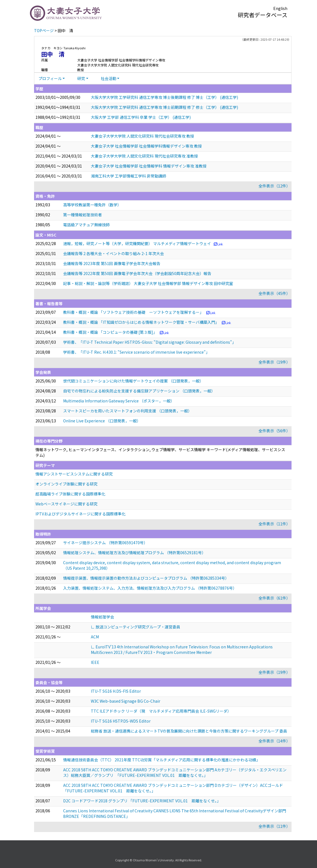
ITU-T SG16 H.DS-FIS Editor (116, 691)
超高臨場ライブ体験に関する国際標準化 (70, 494)
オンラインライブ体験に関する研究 (66, 484)
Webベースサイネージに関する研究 (66, 504)
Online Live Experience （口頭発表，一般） (102, 421)
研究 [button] (81, 78)
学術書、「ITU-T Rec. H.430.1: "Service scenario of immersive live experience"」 (136, 352)
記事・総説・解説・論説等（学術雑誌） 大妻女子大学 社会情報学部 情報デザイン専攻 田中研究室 (148, 283)
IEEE (95, 662)
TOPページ (44, 30)
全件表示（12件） (274, 186)
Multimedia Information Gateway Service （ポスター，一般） (119, 401)
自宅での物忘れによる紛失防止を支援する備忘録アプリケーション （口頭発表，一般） (139, 391)
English (280, 8)
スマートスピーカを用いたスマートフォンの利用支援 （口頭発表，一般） (127, 411)
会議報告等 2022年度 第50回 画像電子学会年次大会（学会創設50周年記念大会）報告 (137, 273)
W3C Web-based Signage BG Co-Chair (126, 701)
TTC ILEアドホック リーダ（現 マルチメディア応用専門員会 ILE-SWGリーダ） (161, 711)
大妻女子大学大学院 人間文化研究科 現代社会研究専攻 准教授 (144, 156)
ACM (95, 637)
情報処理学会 (102, 617)
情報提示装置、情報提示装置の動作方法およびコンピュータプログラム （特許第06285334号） (146, 578)
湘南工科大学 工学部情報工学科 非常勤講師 (128, 176)
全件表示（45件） (274, 293)
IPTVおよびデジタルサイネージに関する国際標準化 (80, 514)
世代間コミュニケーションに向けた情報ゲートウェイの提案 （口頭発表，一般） (133, 381)
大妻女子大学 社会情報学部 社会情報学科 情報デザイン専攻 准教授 (149, 166)
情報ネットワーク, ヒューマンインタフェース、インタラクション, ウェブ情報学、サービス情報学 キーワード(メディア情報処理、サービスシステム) (160, 452)
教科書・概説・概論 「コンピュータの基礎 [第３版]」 (110, 332)
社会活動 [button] (109, 78)
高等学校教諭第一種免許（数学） (92, 205)
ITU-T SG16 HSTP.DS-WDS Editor (121, 721)
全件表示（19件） (274, 362)
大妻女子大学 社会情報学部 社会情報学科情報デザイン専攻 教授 (146, 146)
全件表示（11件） (274, 524)
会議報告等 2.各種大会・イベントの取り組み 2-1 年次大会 (114, 253)
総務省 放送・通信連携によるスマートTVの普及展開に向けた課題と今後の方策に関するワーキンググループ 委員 (189, 731)
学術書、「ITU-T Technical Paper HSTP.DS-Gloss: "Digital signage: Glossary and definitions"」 (150, 342)
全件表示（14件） (274, 741)
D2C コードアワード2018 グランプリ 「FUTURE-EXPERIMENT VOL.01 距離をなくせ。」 (142, 801)
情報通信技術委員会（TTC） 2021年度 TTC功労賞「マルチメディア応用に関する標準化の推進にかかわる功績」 (162, 760)
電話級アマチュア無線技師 (86, 225)
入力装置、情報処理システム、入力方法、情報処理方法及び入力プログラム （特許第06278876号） (150, 588)
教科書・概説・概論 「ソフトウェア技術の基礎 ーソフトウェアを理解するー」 (133, 312)
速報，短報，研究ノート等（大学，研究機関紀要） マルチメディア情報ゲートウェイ (137, 243)
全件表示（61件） (274, 598)
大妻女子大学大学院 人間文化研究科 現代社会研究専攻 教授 (142, 136)
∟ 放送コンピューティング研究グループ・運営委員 (136, 627)
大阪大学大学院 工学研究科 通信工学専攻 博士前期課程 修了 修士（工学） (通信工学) (164, 107)
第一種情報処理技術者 (83, 215)
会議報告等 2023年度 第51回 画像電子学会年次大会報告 (112, 263)
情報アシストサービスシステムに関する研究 (74, 474)
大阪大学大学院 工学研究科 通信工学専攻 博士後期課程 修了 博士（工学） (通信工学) (164, 97)
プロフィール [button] (50, 78)
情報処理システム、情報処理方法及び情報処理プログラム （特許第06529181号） (134, 553)
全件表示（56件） (274, 431)
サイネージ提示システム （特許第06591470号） (105, 543)
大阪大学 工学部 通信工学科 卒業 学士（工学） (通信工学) (141, 117)
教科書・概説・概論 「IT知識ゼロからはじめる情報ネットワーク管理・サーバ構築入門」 (141, 322)
